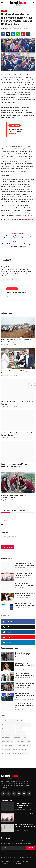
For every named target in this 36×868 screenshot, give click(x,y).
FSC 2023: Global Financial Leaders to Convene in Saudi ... (25, 826)
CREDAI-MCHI (6, 749)
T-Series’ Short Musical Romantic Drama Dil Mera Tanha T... (23, 655)
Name (3, 516)
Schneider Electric (8, 745)
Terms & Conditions (7, 861)
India (25, 737)
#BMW (19, 729)
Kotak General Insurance (20, 753)
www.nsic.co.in (29, 219)
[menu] (2, 3)
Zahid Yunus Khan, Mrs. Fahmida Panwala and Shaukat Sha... (25, 695)
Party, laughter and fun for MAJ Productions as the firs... (25, 684)
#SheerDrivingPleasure (20, 749)
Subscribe (31, 848)
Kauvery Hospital (17, 721)
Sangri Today (6, 267)
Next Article (18, 242)
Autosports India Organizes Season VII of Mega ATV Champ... (16, 341)
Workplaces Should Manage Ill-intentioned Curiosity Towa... (16, 434)
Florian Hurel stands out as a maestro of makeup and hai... (24, 674)
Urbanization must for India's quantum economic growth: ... (25, 574)
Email (3, 525)
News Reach (18, 598)
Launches (27, 725)
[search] (34, 3)
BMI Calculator (6, 863)
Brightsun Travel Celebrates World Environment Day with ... (14, 496)
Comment (5, 533)
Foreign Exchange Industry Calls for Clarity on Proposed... (25, 564)
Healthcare (17, 737)
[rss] (29, 794)
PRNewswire (27, 861)
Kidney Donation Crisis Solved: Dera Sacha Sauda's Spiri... (25, 595)
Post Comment (8, 547)
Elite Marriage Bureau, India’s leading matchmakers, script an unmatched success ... (18, 237)
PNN (16, 587)
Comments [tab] (6, 510)
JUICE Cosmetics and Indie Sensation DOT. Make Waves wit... (24, 705)
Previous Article (18, 233)
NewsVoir (18, 608)
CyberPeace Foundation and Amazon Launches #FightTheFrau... (15, 465)
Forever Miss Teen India (23, 741)
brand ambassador (8, 729)
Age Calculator (17, 863)
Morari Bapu (6, 753)
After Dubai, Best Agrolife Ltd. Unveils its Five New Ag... (18, 403)
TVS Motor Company (8, 733)
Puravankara (6, 737)
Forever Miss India (8, 725)
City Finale (5, 721)
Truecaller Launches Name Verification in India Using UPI (25, 605)
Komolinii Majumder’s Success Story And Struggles (24, 584)
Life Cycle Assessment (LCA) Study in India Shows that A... (17, 372)
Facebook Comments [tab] (18, 510)
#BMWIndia (21, 733)
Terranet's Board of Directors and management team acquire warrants (18, 245)
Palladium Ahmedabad (23, 745)
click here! (12, 134)
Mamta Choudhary (20, 699)
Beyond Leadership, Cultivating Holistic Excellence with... (25, 665)
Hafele (18, 725)
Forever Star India (8, 741)
